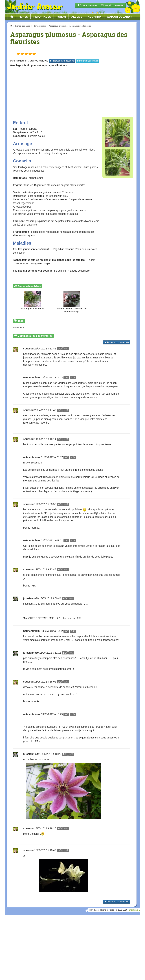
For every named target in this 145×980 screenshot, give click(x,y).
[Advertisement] (72, 91)
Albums (77, 17)
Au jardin (95, 17)
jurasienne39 (31, 598)
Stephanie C (20, 61)
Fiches (23, 17)
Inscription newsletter (112, 5)
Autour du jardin (120, 17)
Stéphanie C (135, 910)
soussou (28, 410)
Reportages (42, 17)
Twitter (87, 61)
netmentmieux (32, 378)
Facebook (62, 61)
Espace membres (87, 5)
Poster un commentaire (117, 902)
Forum (61, 17)
